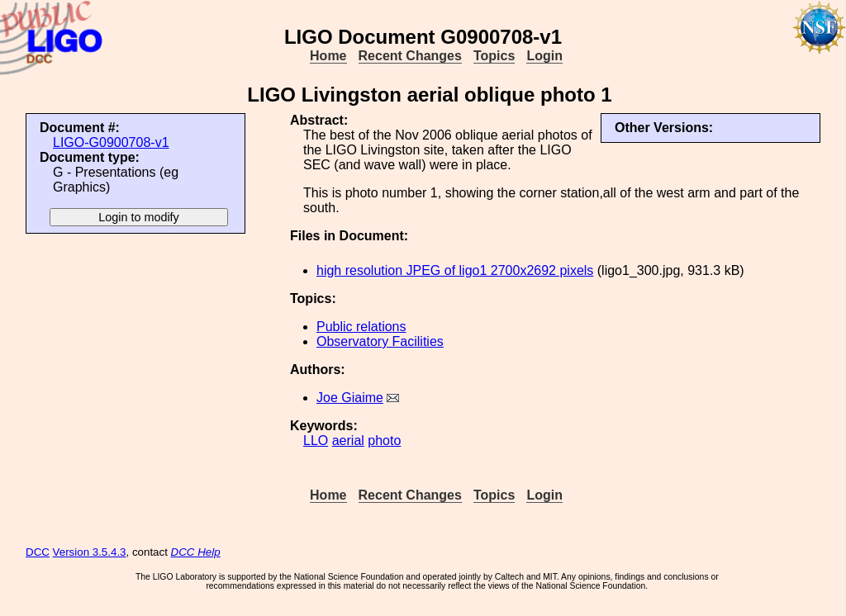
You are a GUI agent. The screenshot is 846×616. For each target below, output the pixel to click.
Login (544, 56)
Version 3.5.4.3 (90, 552)
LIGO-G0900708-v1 (111, 142)
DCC (38, 552)
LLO (316, 441)
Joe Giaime (350, 398)
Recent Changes (410, 56)
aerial (348, 441)
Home (328, 56)
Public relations (361, 327)
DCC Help (196, 552)
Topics (494, 56)
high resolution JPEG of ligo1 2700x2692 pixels (455, 270)
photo (384, 441)
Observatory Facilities (380, 341)
